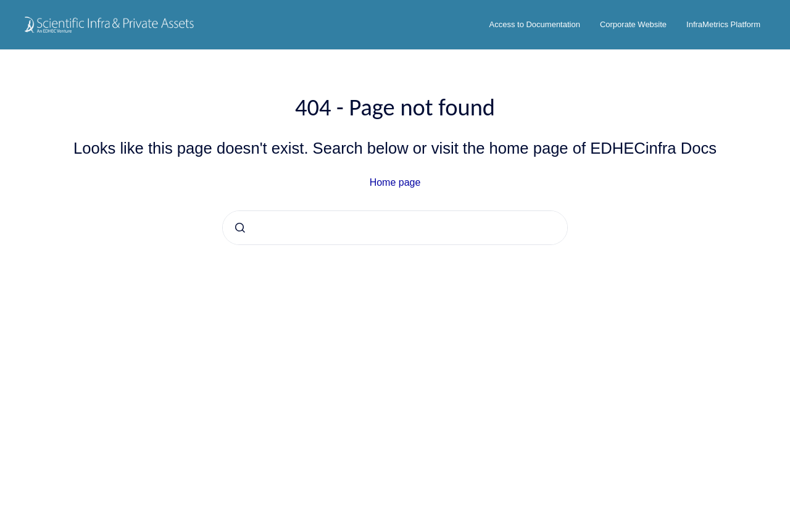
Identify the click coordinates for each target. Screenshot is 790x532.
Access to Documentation (535, 24)
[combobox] (395, 228)
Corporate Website (633, 24)
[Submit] (240, 228)
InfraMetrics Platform (723, 24)
